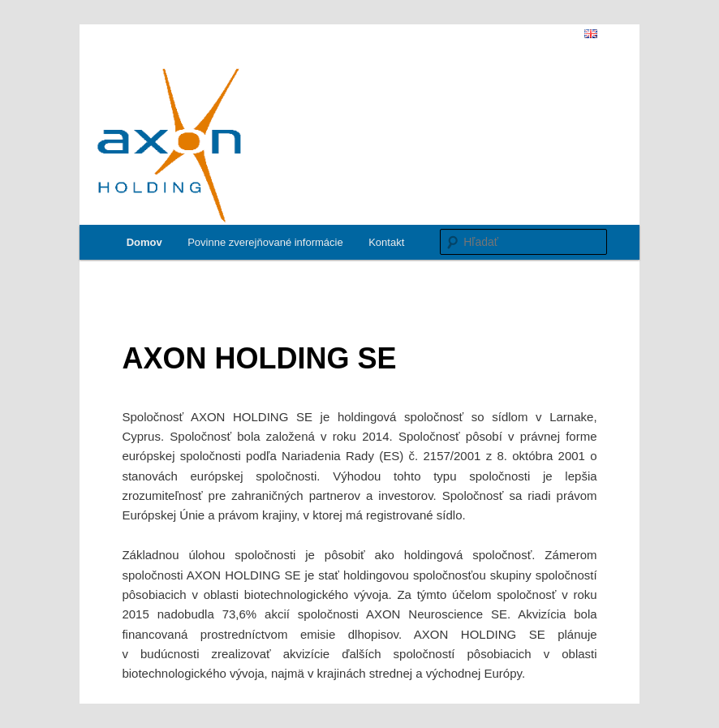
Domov (144, 242)
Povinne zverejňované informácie (265, 242)
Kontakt (386, 242)
